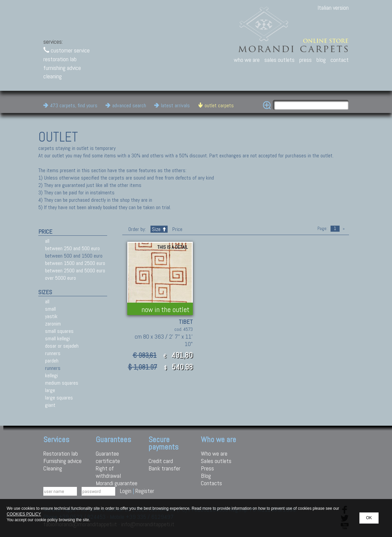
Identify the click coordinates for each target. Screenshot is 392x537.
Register (145, 491)
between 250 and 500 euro (72, 248)
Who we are (214, 453)
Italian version (333, 8)
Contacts (211, 483)
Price (177, 229)
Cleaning (53, 468)
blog (321, 60)
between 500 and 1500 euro (74, 256)
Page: (322, 228)
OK (369, 518)
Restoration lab (61, 453)
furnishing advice (62, 68)
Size (159, 229)
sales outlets (279, 60)
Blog (206, 476)
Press (207, 468)
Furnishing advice (62, 461)
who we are (247, 60)
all (47, 241)
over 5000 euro (60, 278)
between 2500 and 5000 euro (75, 271)
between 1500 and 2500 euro (75, 263)
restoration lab (60, 59)
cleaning (53, 76)
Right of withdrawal (108, 472)
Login (126, 491)
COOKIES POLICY (24, 514)
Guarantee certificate (108, 457)
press (306, 60)
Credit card (161, 461)
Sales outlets (216, 461)
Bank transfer (164, 468)
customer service (67, 50)
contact (340, 60)
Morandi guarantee (117, 483)
